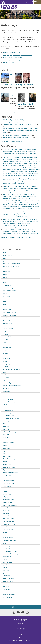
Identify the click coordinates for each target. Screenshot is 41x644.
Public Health (6, 516)
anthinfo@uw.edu (21, 630)
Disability (5, 340)
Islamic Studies (7, 437)
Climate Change (7, 310)
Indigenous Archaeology (9, 432)
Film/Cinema (6, 378)
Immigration (6, 426)
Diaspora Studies (7, 337)
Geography (6, 388)
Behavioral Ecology (8, 288)
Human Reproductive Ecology (11, 418)
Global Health (6, 391)
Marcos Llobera (23, 104)
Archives (5, 277)
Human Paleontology (8, 415)
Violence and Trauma (8, 578)
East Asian (5, 345)
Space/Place (6, 565)
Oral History (6, 492)
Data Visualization (8, 329)
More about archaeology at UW (11, 52)
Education (5, 356)
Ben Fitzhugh (19, 85)
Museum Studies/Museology (11, 472)
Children (5, 302)
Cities (4, 304)
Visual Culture (6, 584)
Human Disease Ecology (9, 410)
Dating (4, 331)
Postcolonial (6, 513)
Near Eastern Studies (8, 481)
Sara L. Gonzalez (28, 85)
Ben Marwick (33, 104)
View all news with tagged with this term (12, 142)
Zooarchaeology (7, 597)
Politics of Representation (10, 505)
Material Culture (7, 456)
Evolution (5, 367)
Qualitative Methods (8, 521)
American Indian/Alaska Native (11, 264)
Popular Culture (7, 508)
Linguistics (6, 451)
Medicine (5, 462)
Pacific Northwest (7, 494)
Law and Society (7, 448)
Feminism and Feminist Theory (11, 369)
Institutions (6, 435)
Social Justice (6, 549)
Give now (37, 2)
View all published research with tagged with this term (16, 237)
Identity (5, 424)
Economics (5, 353)
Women (5, 592)
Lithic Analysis (6, 454)
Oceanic (5, 489)
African (5, 253)
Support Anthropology (21, 607)
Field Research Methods (9, 375)
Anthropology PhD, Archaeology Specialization (16, 60)
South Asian (6, 559)
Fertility (5, 372)
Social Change (6, 546)
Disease (5, 342)
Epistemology (6, 361)
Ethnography (6, 364)
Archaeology (6, 272)
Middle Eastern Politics (9, 467)
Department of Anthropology (9, 7)
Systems (5, 573)
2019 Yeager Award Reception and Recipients (15, 135)
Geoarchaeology (7, 383)
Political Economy (7, 502)
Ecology (5, 350)
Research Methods (8, 538)
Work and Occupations (9, 595)
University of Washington (18, 641)
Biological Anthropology (9, 291)
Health (4, 397)
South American (7, 557)
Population (6, 511)
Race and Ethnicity (8, 529)
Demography (6, 334)
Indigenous (6, 429)
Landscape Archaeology (9, 443)
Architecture (6, 274)
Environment (6, 358)
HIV (4, 407)
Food (4, 380)
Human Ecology (7, 413)
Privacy (20, 633)
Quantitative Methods (9, 524)
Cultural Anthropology (9, 323)
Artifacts (5, 283)
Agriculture (6, 261)
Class (4, 307)
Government (6, 394)
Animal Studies (7, 269)
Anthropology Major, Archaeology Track (14, 57)
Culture (5, 326)
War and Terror (7, 586)
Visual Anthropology (8, 581)
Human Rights (7, 421)
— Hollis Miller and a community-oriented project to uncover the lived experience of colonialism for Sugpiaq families (21, 131)
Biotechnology (7, 296)
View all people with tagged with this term (13, 112)
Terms (20, 635)
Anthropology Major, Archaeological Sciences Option (17, 55)
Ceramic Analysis (7, 299)
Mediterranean (7, 464)
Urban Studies (7, 576)
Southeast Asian (7, 562)
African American (7, 255)
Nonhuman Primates (8, 483)
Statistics (5, 568)
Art (3, 280)
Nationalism (6, 478)
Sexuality (5, 543)
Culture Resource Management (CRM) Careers (15, 138)
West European (7, 589)
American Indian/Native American (12, 266)
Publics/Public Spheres (9, 519)
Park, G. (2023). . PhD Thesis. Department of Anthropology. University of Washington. (20, 231)
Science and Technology (9, 540)
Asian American (7, 285)
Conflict (5, 318)
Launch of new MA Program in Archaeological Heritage (18, 124)
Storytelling (6, 570)
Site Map (20, 636)
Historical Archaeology (9, 402)
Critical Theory (7, 321)
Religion (5, 532)
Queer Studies (6, 527)
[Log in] (27, 2)
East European (7, 348)
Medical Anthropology (9, 459)
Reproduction (6, 535)
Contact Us (20, 637)
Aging (4, 258)
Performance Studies (8, 500)
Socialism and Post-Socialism (11, 551)
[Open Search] (31, 2)
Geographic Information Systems (12, 386)
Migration (5, 470)
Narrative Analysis (8, 475)
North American (7, 486)
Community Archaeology (9, 312)
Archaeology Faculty (8, 63)
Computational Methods (9, 315)
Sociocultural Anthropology (10, 554)
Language (5, 445)
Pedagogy (5, 497)
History (5, 405)
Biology (5, 293)
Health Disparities (8, 399)
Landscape (6, 440)
